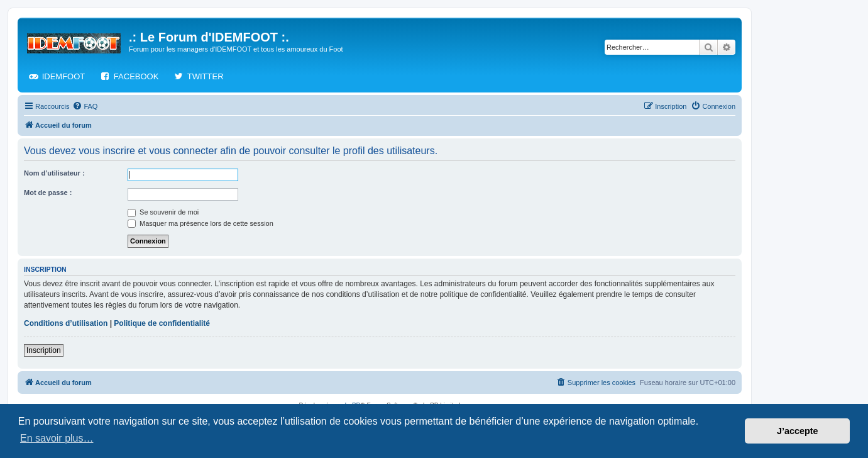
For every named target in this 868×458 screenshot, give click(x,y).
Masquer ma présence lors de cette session (201, 223)
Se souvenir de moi (163, 212)
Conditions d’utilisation (66, 323)
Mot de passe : (48, 193)
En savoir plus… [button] (57, 438)
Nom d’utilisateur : (54, 173)
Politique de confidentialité (162, 323)
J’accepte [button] (798, 431)
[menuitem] (85, 106)
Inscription (44, 350)
